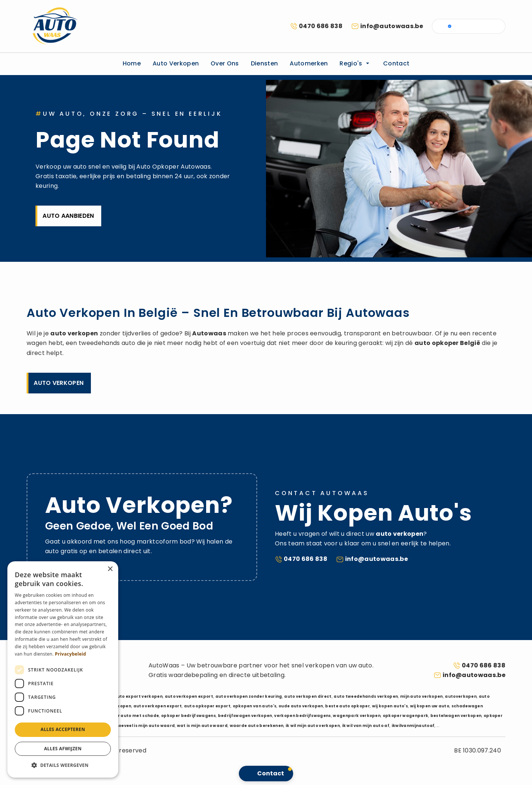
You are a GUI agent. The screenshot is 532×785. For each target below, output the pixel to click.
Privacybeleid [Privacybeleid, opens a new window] (71, 654)
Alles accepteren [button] (63, 729)
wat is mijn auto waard (202, 726)
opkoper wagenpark (405, 716)
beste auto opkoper (347, 706)
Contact (396, 63)
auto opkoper (437, 343)
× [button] (110, 569)
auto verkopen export (189, 696)
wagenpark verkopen (357, 716)
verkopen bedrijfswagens (302, 716)
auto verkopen (74, 333)
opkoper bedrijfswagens (188, 716)
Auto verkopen (176, 63)
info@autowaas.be (392, 26)
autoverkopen (461, 696)
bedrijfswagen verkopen (245, 716)
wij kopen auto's (390, 706)
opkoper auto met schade (130, 716)
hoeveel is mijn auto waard (145, 726)
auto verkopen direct (308, 696)
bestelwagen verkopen (456, 716)
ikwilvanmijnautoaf (413, 726)
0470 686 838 (321, 26)
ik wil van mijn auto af (366, 726)
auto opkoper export (207, 706)
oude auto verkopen (301, 706)
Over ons (225, 63)
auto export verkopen (138, 696)
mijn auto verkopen (422, 696)
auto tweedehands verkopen (366, 696)
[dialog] (63, 669)
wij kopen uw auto (430, 706)
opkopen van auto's (255, 706)
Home (132, 63)
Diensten (265, 63)
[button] (63, 765)
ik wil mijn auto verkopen (313, 726)
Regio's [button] (355, 63)
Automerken (309, 63)
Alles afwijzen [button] (63, 749)
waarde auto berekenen (257, 726)
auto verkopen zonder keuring (249, 696)
